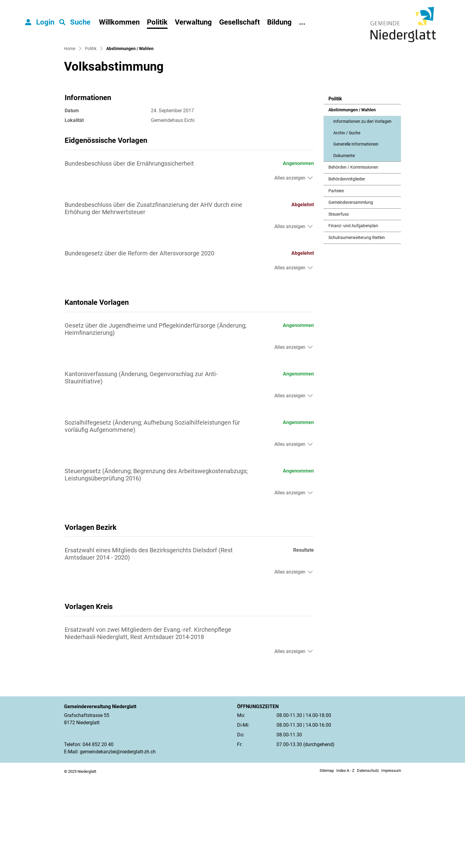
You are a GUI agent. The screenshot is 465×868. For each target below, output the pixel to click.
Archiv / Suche (347, 222)
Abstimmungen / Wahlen (352, 201)
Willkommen (119, 22)
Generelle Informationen (356, 234)
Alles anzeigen (290, 267)
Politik (157, 22)
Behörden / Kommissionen (353, 257)
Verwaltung (193, 22)
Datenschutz (368, 860)
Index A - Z (345, 860)
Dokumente (344, 245)
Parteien (336, 280)
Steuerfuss (339, 304)
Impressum (391, 860)
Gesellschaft (239, 22)
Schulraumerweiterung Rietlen (357, 327)
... (302, 22)
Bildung (279, 22)
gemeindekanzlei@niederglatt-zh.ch (118, 841)
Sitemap (327, 860)
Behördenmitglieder (347, 269)
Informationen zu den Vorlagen (362, 211)
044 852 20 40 (98, 834)
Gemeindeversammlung (351, 292)
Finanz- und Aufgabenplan (353, 316)
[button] (75, 22)
